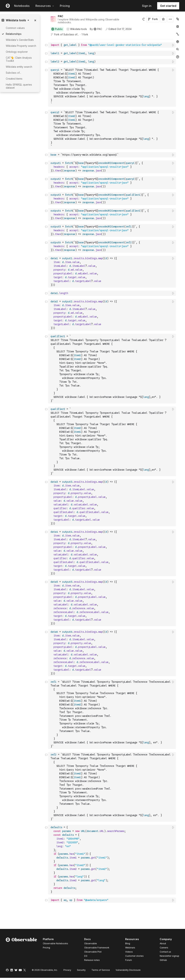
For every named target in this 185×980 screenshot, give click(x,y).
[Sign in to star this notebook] (163, 19)
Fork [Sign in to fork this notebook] (153, 19)
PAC (61, 16)
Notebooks (22, 6)
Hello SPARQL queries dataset (19, 86)
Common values (15, 28)
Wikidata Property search (21, 46)
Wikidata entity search (19, 67)
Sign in (147, 6)
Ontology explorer (17, 52)
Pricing (65, 6)
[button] (46, 41)
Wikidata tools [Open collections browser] (77, 29)
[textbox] (112, 45)
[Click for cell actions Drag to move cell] (46, 45)
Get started (168, 6)
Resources (45, 6)
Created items (14, 79)
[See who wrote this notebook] (96, 29)
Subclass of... (71, 34)
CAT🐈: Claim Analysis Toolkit (19, 59)
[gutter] (34, 129)
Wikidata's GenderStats (20, 40)
